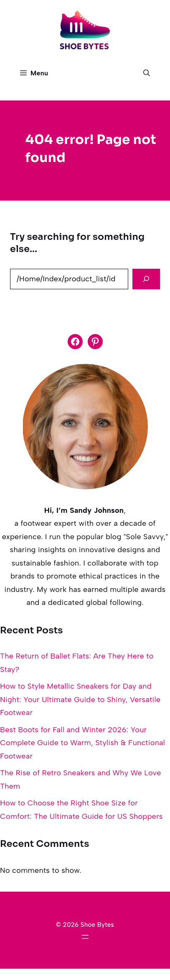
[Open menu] (85, 937)
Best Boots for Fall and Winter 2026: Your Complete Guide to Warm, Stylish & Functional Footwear (82, 743)
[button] (147, 73)
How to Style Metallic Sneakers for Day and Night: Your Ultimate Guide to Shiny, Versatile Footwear (80, 699)
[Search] (146, 279)
